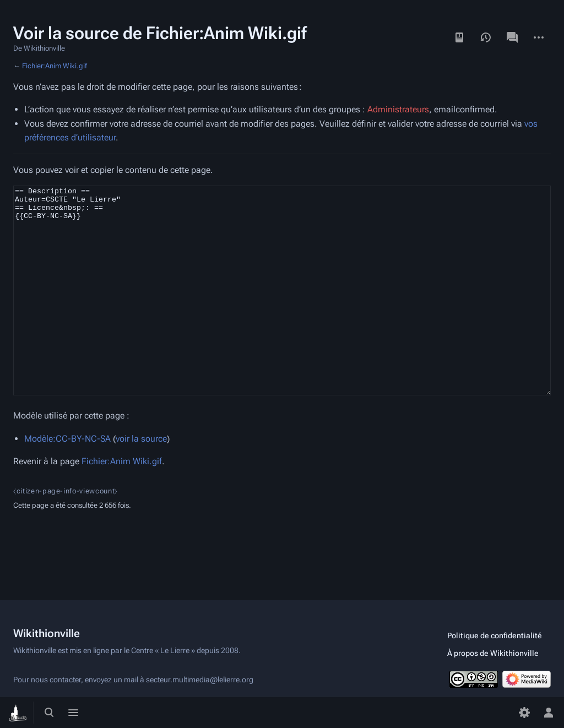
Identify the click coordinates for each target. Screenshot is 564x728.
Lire (459, 37)
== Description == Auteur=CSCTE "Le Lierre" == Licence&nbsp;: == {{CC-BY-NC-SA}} (282, 311)
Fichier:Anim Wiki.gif (55, 66)
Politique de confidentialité (495, 635)
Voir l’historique (486, 37)
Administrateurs (398, 109)
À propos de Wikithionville (493, 653)
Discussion (512, 37)
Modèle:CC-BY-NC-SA (67, 480)
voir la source (141, 480)
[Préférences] (524, 713)
